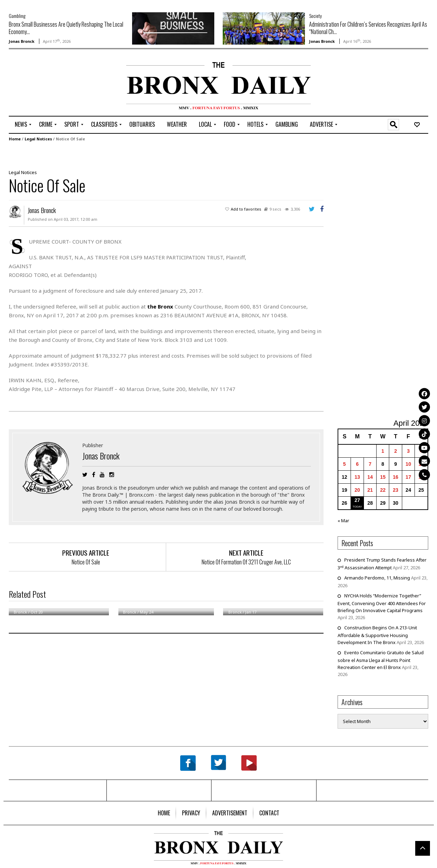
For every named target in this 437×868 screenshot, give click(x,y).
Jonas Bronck (22, 41)
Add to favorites (246, 209)
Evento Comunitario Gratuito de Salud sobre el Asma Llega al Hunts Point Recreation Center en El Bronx (381, 660)
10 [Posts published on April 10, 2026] (409, 464)
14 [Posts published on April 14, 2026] (370, 477)
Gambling (17, 16)
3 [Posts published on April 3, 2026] (409, 451)
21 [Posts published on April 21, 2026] (370, 490)
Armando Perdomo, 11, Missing (377, 578)
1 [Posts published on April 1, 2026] (383, 451)
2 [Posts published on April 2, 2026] (396, 451)
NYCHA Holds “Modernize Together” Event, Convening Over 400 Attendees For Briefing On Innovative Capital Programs (382, 603)
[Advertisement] (50, 84)
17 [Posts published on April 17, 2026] (409, 477)
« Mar (343, 521)
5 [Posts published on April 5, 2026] (345, 464)
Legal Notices (38, 138)
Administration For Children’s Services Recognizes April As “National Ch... (368, 28)
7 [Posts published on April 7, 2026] (370, 464)
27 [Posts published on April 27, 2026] (357, 500)
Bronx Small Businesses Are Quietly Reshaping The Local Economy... (66, 28)
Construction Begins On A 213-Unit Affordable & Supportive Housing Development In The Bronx (377, 635)
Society (315, 16)
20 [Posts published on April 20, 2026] (357, 490)
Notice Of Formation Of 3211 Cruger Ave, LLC (246, 562)
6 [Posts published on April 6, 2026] (357, 464)
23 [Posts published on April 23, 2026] (396, 490)
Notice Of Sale (86, 562)
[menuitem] (21, 125)
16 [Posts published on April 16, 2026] (396, 477)
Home (15, 138)
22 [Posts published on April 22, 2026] (383, 490)
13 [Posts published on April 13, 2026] (357, 477)
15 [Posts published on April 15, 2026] (383, 477)
